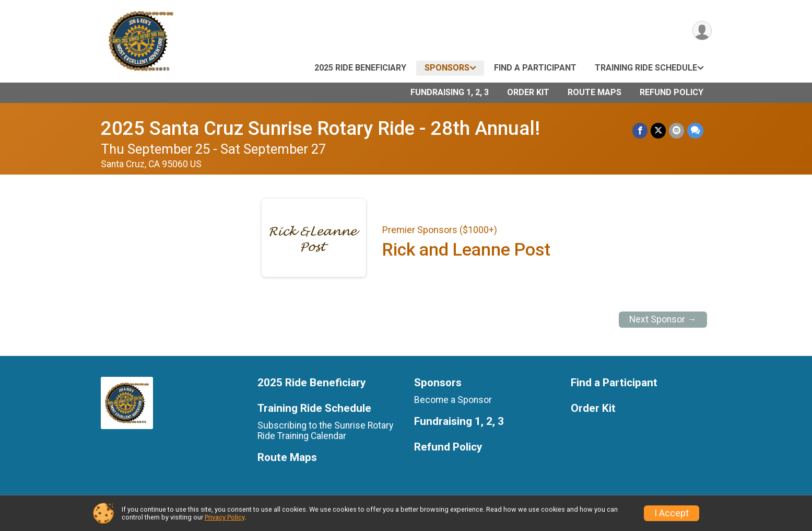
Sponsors (447, 68)
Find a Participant (535, 68)
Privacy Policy (225, 517)
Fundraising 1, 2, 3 (450, 92)
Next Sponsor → (663, 319)
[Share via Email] (676, 130)
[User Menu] (702, 31)
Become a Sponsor (453, 400)
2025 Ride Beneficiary (360, 68)
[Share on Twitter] (658, 130)
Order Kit (528, 92)
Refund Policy (672, 92)
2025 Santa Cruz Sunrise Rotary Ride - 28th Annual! (320, 128)
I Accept (672, 513)
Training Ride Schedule (646, 68)
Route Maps (595, 92)
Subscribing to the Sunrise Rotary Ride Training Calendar (325, 431)
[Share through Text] (695, 130)
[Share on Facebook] (640, 130)
